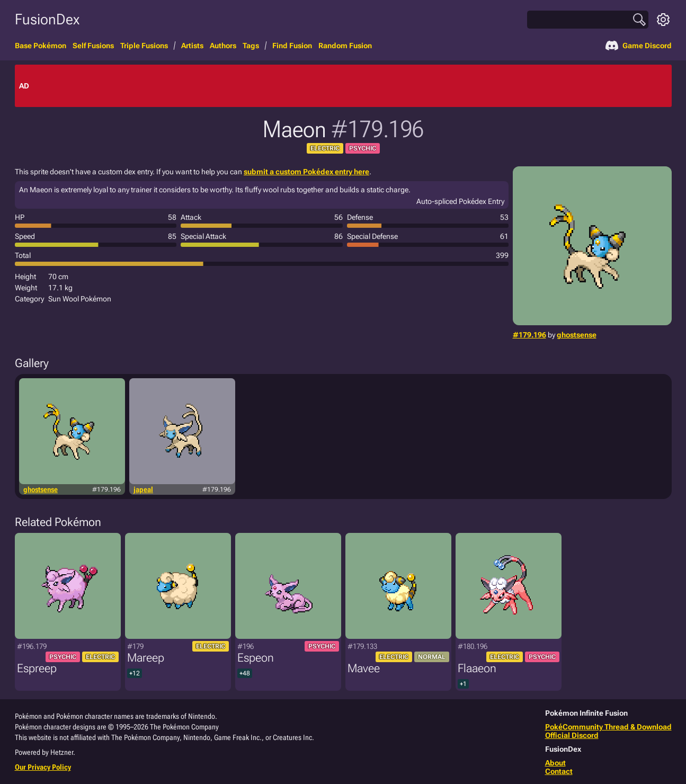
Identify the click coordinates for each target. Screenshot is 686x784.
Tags (251, 46)
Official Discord (572, 735)
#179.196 (529, 335)
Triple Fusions (144, 46)
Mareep (146, 658)
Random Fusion (345, 46)
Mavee (364, 668)
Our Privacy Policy (43, 767)
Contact (559, 771)
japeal (143, 489)
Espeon (256, 658)
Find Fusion (292, 46)
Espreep (37, 668)
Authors (223, 46)
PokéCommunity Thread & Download (608, 727)
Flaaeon (477, 668)
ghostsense (577, 335)
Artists (192, 46)
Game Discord (639, 46)
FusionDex (47, 19)
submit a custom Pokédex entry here (306, 172)
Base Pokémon (41, 46)
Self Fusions (93, 46)
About (555, 763)
